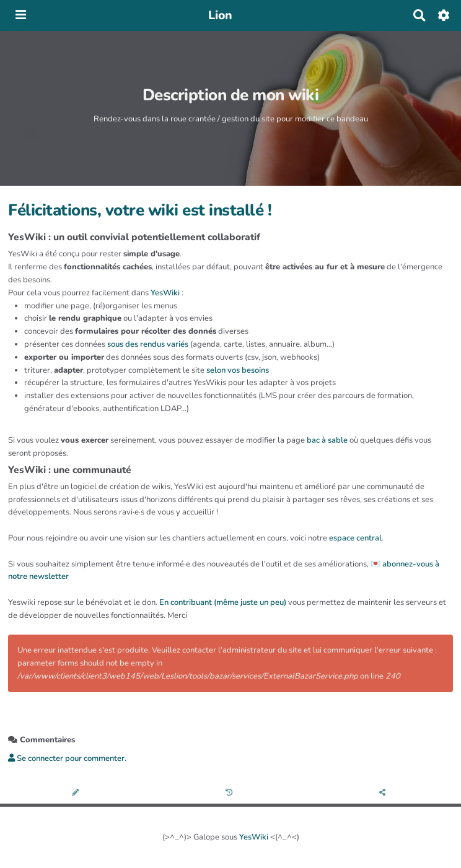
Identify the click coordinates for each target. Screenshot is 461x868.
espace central (355, 538)
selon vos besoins (238, 370)
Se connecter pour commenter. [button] (67, 758)
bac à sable (327, 440)
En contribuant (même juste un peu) (223, 602)
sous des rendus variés (148, 344)
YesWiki (165, 293)
